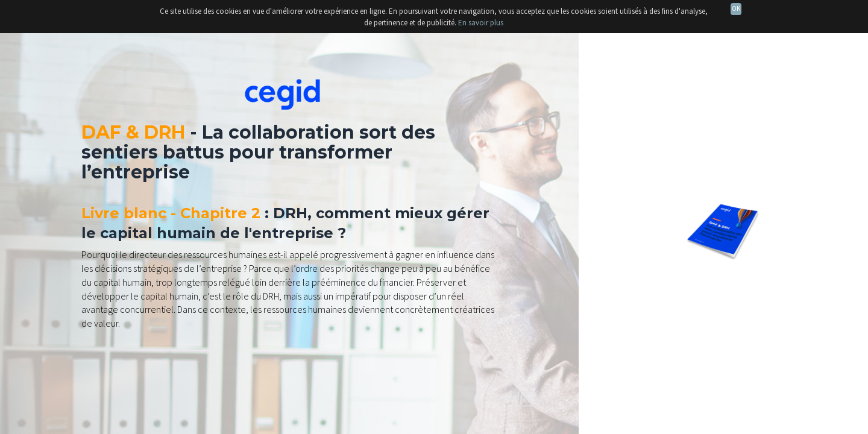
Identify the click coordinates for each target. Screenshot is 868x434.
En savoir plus (481, 23)
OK (736, 8)
